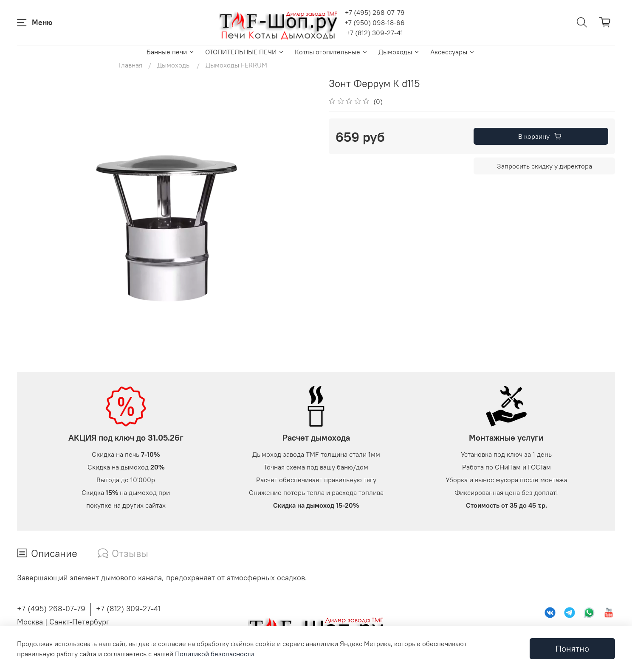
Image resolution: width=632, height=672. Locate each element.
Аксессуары (453, 52)
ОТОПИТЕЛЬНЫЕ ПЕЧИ (245, 52)
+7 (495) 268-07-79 (375, 12)
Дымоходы (399, 52)
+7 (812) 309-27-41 (375, 33)
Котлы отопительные (332, 52)
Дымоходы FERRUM (236, 65)
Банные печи (171, 52)
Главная (131, 65)
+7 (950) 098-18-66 (375, 22)
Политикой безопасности (214, 654)
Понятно (572, 648)
